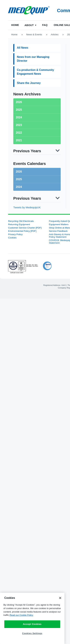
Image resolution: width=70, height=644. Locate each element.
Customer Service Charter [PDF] (25, 228)
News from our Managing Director (33, 59)
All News (23, 48)
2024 (19, 187)
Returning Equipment (19, 224)
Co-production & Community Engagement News (35, 72)
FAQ (45, 25)
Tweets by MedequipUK (27, 207)
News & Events (34, 34)
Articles (54, 34)
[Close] (60, 598)
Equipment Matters (59, 224)
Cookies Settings (32, 633)
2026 (19, 172)
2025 (19, 179)
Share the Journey (29, 83)
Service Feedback (58, 231)
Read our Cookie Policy (21, 615)
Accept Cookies (32, 624)
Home (15, 25)
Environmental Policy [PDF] (22, 231)
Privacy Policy (15, 234)
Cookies (12, 238)
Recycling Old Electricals (21, 221)
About (29, 25)
